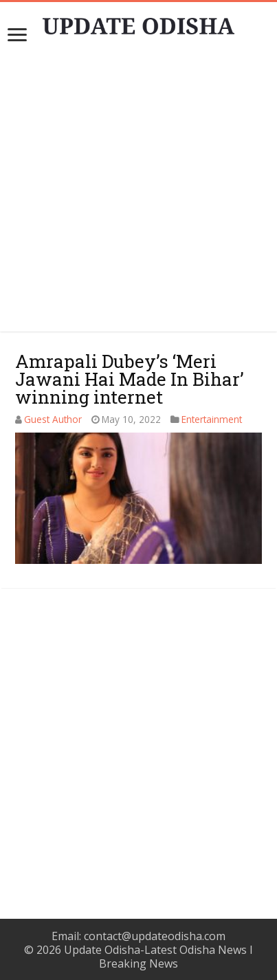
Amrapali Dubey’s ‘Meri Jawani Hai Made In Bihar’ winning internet (130, 379)
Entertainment (212, 419)
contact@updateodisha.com (155, 936)
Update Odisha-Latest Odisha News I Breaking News (158, 957)
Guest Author (53, 419)
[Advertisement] (138, 736)
